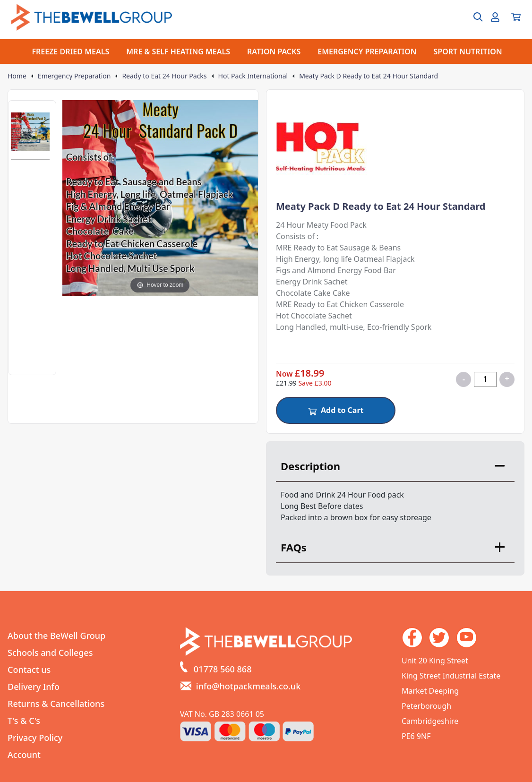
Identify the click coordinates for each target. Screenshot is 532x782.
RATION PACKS (274, 52)
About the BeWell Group (56, 636)
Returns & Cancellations (56, 704)
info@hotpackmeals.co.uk (249, 686)
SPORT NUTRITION (468, 52)
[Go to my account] (495, 17)
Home (17, 76)
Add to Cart (336, 410)
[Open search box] (472, 17)
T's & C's (24, 721)
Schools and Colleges (50, 653)
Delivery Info (34, 687)
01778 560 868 (223, 669)
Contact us (29, 670)
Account (24, 755)
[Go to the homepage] (92, 17)
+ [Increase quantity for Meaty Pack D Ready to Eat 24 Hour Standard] (507, 378)
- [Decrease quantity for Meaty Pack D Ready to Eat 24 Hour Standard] (464, 379)
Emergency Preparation (74, 76)
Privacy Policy (35, 738)
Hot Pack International (253, 76)
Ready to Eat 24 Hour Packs (164, 76)
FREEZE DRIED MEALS (70, 52)
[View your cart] (516, 17)
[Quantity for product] (485, 379)
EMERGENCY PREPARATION (367, 52)
